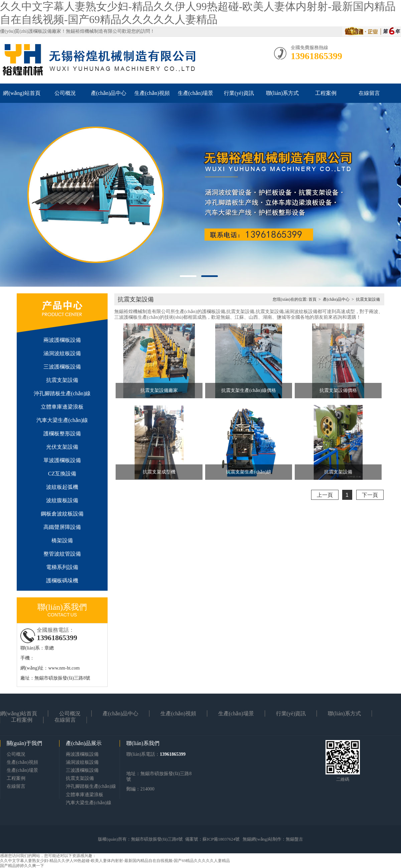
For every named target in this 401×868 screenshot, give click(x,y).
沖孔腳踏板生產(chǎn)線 (62, 393)
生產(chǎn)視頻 (152, 93)
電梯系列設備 (62, 567)
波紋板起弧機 (62, 487)
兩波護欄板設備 (62, 340)
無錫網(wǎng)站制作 (262, 839)
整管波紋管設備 (62, 554)
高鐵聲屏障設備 (62, 527)
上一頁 (325, 495)
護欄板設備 (40, 31)
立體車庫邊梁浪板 (62, 407)
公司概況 (65, 93)
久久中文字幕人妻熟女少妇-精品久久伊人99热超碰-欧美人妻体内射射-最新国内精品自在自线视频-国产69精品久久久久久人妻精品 (115, 861)
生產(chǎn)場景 (196, 93)
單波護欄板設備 (62, 460)
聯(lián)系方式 (283, 93)
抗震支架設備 (62, 380)
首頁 (312, 299)
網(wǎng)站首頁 (22, 93)
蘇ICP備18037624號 (221, 839)
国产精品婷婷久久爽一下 (22, 866)
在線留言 (369, 93)
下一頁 (370, 495)
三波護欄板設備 (62, 367)
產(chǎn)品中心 (109, 93)
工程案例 (326, 93)
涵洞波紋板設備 (62, 353)
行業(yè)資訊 (239, 93)
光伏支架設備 (62, 447)
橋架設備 (62, 540)
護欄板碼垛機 (62, 581)
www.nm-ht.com (64, 668)
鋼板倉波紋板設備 (62, 514)
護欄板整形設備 (62, 433)
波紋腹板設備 (62, 500)
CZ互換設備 (62, 474)
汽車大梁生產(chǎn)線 (62, 420)
